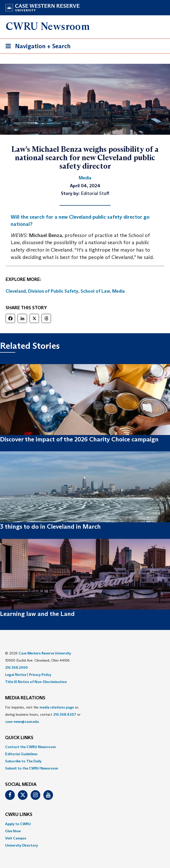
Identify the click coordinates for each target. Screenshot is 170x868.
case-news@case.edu (22, 722)
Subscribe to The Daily (23, 761)
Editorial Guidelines (21, 754)
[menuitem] (85, 747)
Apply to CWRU (18, 824)
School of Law (95, 291)
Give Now (13, 831)
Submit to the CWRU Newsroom (32, 768)
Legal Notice (16, 675)
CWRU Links (19, 815)
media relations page (57, 707)
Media (119, 291)
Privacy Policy (40, 675)
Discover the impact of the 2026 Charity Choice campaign (79, 439)
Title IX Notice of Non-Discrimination (36, 682)
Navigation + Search (36, 47)
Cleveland (16, 291)
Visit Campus (16, 838)
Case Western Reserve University (45, 653)
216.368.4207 (65, 714)
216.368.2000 (16, 667)
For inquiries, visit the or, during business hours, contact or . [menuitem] (43, 714)
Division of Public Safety (53, 291)
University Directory (22, 845)
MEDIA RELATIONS (25, 698)
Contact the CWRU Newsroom (30, 747)
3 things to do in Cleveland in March (50, 526)
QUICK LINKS (19, 738)
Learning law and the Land (37, 614)
